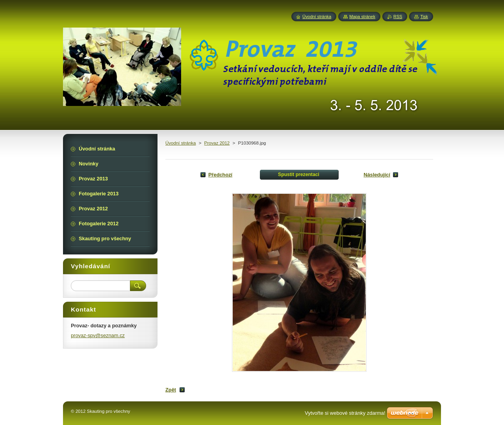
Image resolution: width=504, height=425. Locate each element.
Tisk (424, 17)
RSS (398, 17)
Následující (377, 175)
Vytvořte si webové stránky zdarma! (345, 413)
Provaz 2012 (217, 143)
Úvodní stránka (181, 143)
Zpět (171, 390)
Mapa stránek (362, 17)
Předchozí (220, 175)
